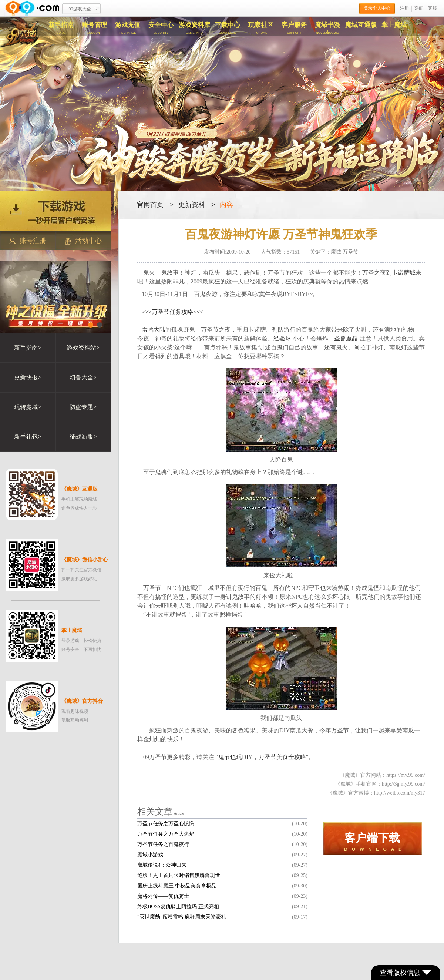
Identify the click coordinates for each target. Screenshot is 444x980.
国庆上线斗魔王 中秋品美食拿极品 (177, 886)
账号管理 (94, 28)
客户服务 (294, 28)
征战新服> (83, 437)
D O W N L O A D (373, 842)
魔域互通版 (361, 25)
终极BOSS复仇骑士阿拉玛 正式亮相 (178, 907)
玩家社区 (261, 28)
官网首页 (150, 205)
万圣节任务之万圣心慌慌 (166, 824)
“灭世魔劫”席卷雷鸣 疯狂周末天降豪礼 (182, 917)
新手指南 (61, 28)
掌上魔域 (394, 25)
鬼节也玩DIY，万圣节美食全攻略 (262, 757)
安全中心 (161, 28)
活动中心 (83, 241)
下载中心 (228, 28)
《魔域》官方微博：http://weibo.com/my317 (376, 793)
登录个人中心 (377, 8)
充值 (418, 8)
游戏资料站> (83, 348)
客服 (433, 8)
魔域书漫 (327, 28)
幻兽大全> (83, 377)
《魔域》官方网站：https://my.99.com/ (382, 775)
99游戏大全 (80, 9)
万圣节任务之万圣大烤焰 (166, 834)
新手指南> (28, 348)
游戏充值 (128, 28)
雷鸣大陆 (154, 330)
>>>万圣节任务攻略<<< (172, 312)
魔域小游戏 (150, 855)
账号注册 (28, 241)
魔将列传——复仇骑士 (163, 896)
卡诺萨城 (404, 273)
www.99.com (32, 8)
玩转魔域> (28, 407)
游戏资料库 (194, 28)
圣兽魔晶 (346, 338)
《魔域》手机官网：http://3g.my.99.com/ (380, 784)
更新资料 (192, 205)
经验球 (282, 338)
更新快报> (28, 377)
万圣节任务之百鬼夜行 (163, 844)
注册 (404, 8)
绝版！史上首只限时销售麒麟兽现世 (179, 875)
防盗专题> (83, 407)
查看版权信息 (406, 973)
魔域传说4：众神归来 (162, 865)
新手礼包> (28, 437)
